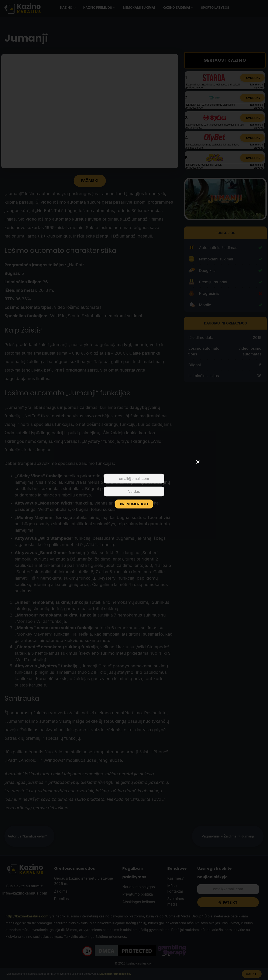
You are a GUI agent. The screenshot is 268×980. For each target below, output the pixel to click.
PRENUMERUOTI (134, 504)
